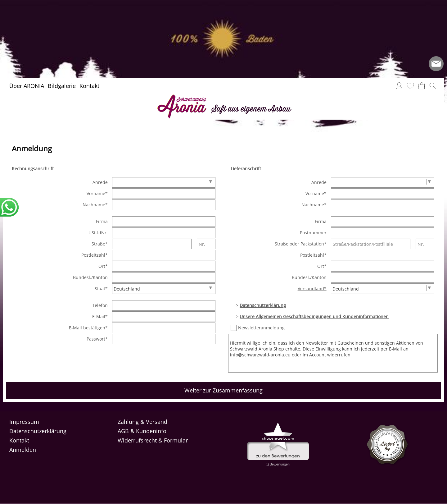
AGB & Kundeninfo (142, 431)
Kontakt (89, 86)
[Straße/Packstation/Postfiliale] (371, 244)
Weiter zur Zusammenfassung (223, 390)
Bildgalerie (62, 86)
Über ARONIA (27, 86)
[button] (433, 86)
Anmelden (23, 450)
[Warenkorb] (422, 86)
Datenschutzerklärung (38, 431)
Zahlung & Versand (142, 422)
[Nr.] (206, 244)
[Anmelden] (399, 86)
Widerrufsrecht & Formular (153, 440)
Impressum (24, 422)
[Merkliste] (410, 86)
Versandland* (312, 289)
